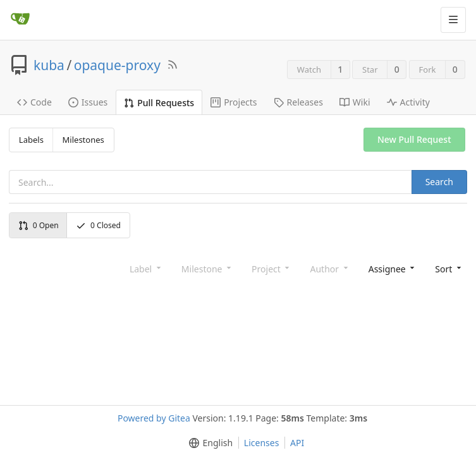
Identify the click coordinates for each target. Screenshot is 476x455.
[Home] (20, 20)
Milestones (83, 140)
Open (39, 225)
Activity (408, 102)
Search (439, 182)
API (297, 443)
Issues (88, 102)
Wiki (355, 102)
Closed (98, 225)
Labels (31, 140)
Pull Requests (159, 103)
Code (34, 102)
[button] (447, 268)
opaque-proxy (117, 65)
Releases (298, 102)
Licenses (262, 443)
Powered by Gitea (154, 418)
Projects (234, 102)
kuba (49, 65)
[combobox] (391, 268)
